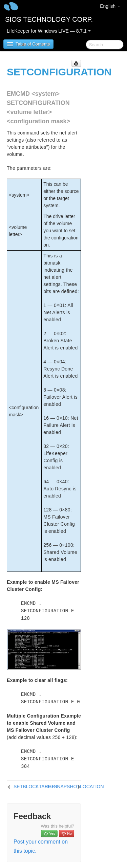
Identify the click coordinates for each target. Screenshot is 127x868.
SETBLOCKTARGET (36, 786)
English (110, 6)
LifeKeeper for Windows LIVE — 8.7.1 (49, 31)
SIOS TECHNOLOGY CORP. (49, 19)
